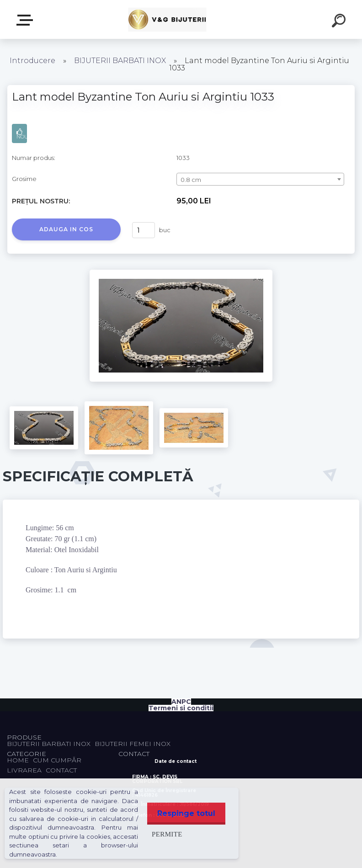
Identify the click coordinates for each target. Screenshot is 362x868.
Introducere (32, 61)
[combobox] (260, 179)
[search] (340, 22)
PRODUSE (27, 20)
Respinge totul (185, 813)
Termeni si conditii (181, 708)
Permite (164, 834)
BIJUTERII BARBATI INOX (121, 61)
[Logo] (168, 19)
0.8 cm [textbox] (191, 180)
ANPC (181, 702)
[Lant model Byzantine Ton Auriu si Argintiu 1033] (181, 273)
